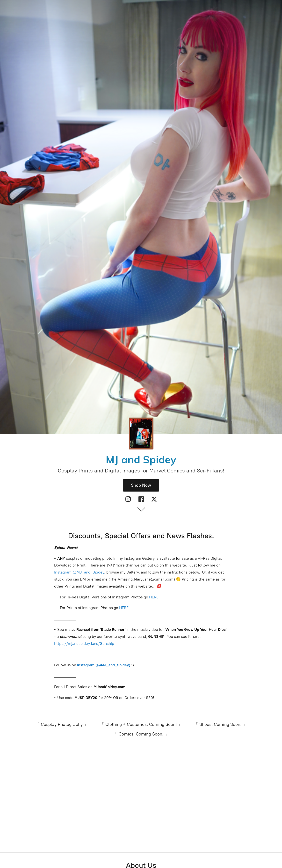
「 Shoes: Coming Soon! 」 (220, 724)
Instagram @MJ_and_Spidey (79, 572)
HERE (154, 597)
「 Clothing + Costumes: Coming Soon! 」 (141, 724)
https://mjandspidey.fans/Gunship (84, 644)
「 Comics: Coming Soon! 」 (141, 734)
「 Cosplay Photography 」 (62, 724)
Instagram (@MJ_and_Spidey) (104, 665)
